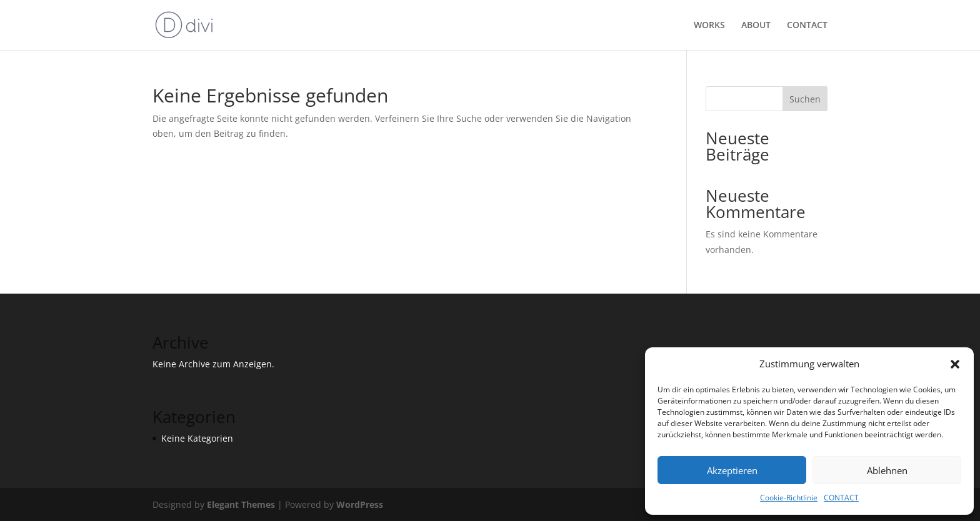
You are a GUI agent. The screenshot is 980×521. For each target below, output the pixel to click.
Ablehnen (887, 470)
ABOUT (756, 26)
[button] (955, 364)
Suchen (805, 99)
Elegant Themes (241, 504)
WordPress (360, 504)
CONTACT (841, 498)
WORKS (709, 26)
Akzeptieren (732, 470)
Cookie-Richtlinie (789, 498)
